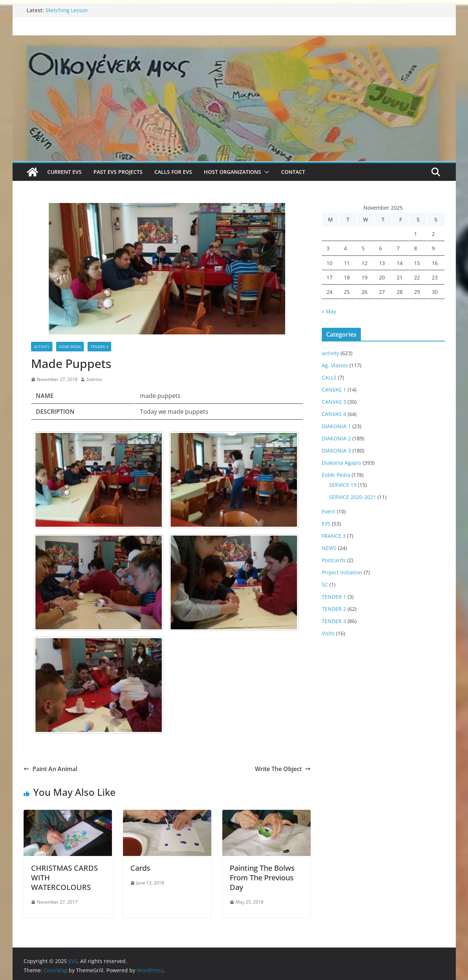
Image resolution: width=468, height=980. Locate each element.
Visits (328, 633)
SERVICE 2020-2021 (353, 497)
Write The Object (283, 769)
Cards (140, 868)
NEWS (329, 548)
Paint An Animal (50, 769)
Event (329, 511)
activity (42, 347)
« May (329, 311)
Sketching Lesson (67, 10)
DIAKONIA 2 (336, 438)
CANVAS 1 (334, 390)
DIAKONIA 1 (336, 426)
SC (325, 584)
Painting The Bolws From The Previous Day (262, 878)
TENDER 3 (99, 347)
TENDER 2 (334, 609)
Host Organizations (233, 172)
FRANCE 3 (334, 536)
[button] (265, 172)
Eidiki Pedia (70, 347)
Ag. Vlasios (335, 365)
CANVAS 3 (334, 402)
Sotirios (94, 379)
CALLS (329, 377)
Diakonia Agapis (341, 463)
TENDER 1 (334, 597)
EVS (326, 524)
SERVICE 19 (343, 485)
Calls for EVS (173, 172)
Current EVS (64, 172)
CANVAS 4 (334, 414)
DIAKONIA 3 (336, 451)
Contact (293, 172)
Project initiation (342, 572)
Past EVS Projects (118, 172)
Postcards (334, 560)
